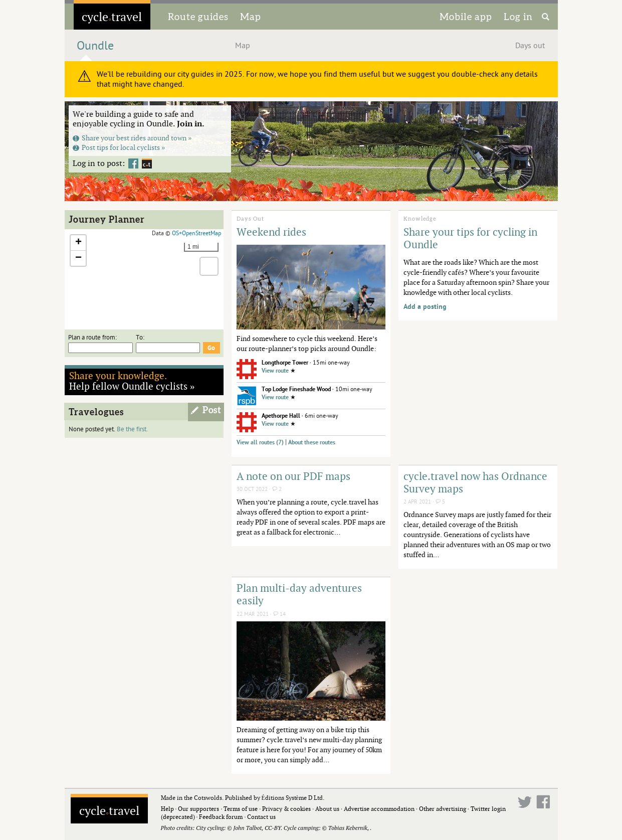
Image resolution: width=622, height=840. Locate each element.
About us (327, 809)
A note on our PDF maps (293, 476)
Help (167, 809)
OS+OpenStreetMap (196, 233)
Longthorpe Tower (285, 363)
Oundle (95, 46)
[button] (78, 243)
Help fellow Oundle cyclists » (132, 381)
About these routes (312, 443)
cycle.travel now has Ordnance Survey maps (475, 482)
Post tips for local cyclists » (119, 147)
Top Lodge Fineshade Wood (296, 389)
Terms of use (241, 809)
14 (279, 614)
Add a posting (425, 307)
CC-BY (273, 828)
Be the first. (132, 429)
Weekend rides (271, 232)
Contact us (261, 817)
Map (251, 17)
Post (212, 410)
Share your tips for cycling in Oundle (470, 238)
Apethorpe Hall (281, 416)
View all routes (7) (260, 443)
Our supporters (198, 809)
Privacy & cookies (286, 809)
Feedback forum (221, 817)
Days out (530, 46)
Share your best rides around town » (132, 138)
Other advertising (443, 809)
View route (275, 371)
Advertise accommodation (379, 809)
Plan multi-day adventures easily (299, 594)
